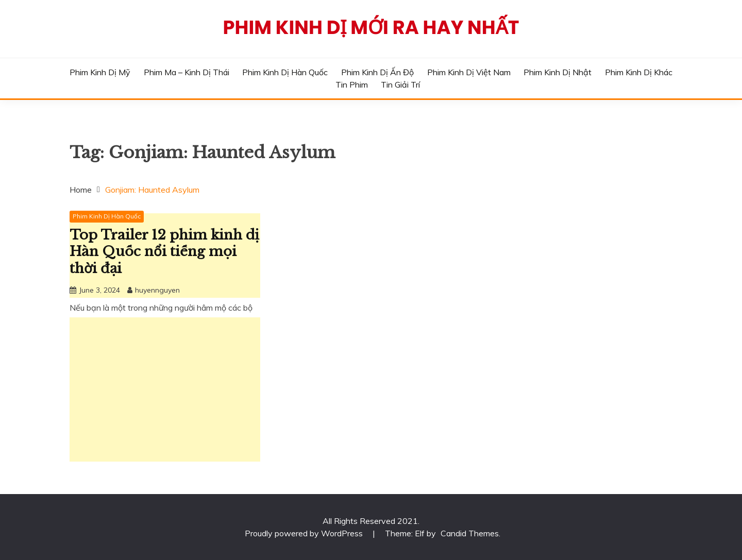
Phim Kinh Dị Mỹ (100, 72)
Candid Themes (470, 533)
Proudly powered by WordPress (305, 533)
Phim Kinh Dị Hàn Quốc (285, 72)
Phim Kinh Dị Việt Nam (469, 72)
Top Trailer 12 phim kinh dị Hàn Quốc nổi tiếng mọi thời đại (164, 252)
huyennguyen (157, 290)
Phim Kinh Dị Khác (639, 72)
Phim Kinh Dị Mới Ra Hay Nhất (371, 27)
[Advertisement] (165, 389)
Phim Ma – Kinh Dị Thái (187, 72)
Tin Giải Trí (400, 84)
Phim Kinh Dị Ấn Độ (377, 72)
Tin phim (352, 84)
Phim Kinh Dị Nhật (558, 72)
